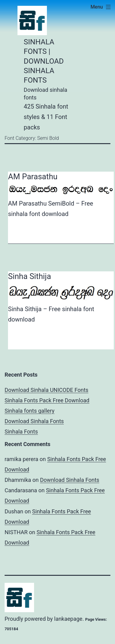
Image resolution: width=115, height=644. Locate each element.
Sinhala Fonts (21, 432)
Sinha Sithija (29, 276)
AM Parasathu (33, 177)
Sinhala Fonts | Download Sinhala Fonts (44, 61)
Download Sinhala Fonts (34, 421)
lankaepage (68, 619)
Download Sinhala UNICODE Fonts (46, 390)
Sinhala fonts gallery (29, 411)
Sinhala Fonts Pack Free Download (47, 400)
